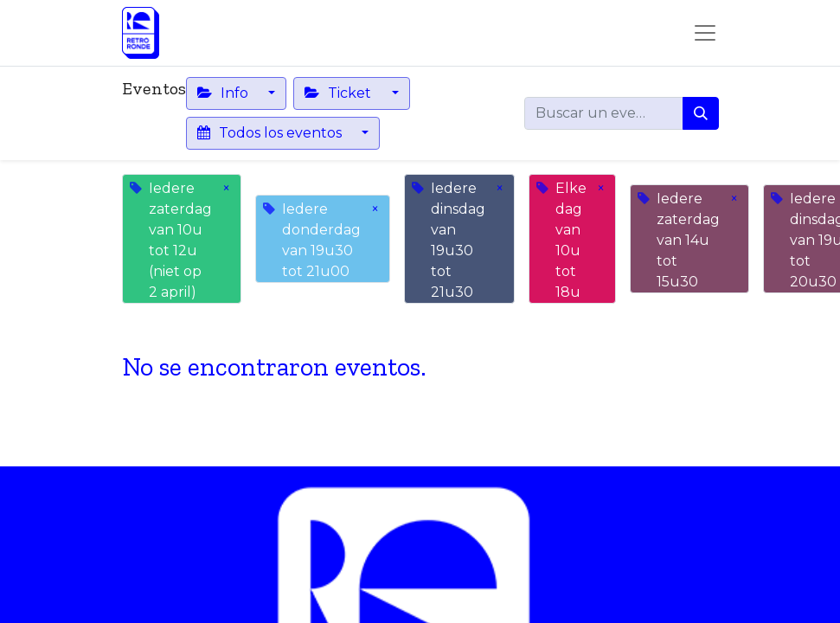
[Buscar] (701, 113)
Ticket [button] (340, 93)
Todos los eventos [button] (271, 133)
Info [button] (224, 93)
